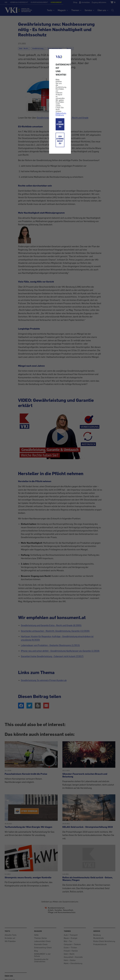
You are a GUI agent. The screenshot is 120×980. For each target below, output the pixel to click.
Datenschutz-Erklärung (61, 114)
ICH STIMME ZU (60, 124)
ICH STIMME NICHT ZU (60, 140)
